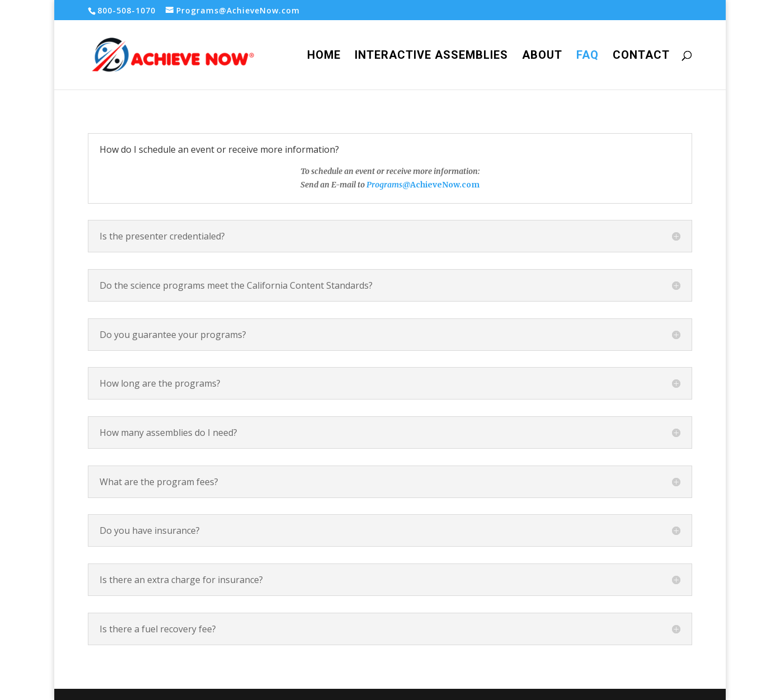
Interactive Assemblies (431, 56)
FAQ (588, 56)
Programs (384, 185)
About (542, 56)
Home (324, 56)
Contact (641, 56)
